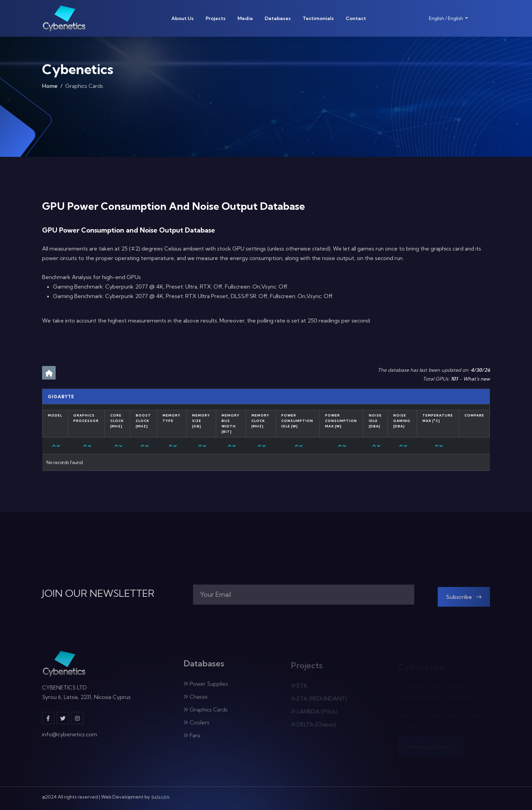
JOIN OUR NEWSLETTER (98, 593)
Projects (216, 18)
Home (50, 89)
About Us (183, 18)
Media (245, 18)
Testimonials (318, 18)
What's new (477, 379)
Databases (278, 18)
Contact (356, 18)
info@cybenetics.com (70, 739)
